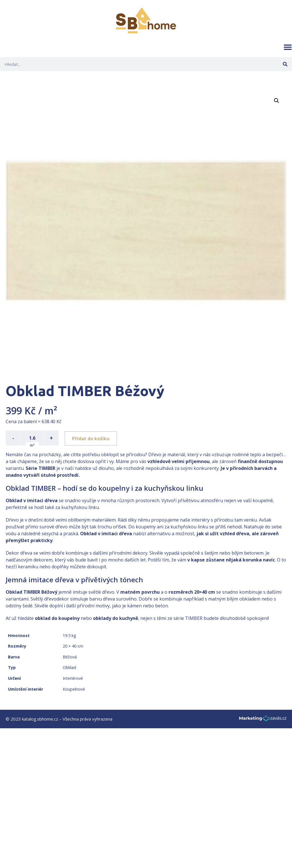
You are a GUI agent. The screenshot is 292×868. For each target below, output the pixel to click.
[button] (288, 47)
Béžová (70, 657)
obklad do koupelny (57, 618)
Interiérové (73, 678)
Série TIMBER (40, 468)
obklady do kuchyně (115, 618)
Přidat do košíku (92, 438)
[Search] (285, 64)
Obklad (69, 667)
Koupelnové (74, 689)
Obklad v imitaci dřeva (32, 500)
